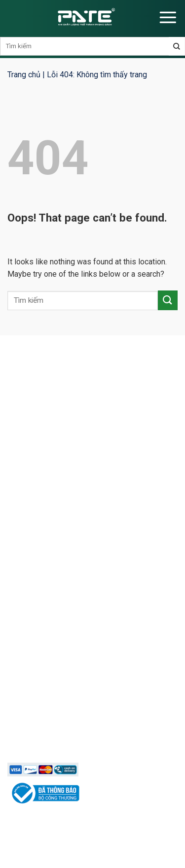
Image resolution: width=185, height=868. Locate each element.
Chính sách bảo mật (47, 703)
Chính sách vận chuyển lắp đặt (64, 737)
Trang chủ (24, 75)
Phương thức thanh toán (54, 720)
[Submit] (168, 300)
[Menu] (168, 17)
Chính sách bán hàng (49, 685)
